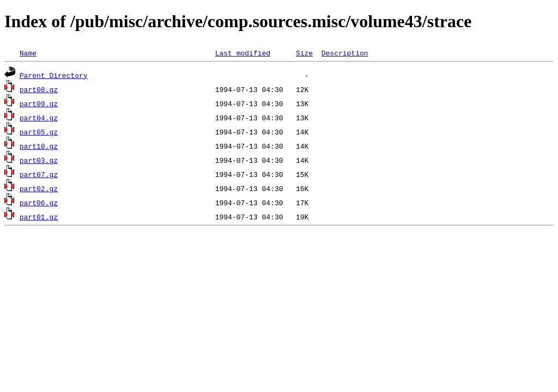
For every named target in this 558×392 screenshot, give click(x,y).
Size (304, 53)
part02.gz (39, 188)
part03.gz (39, 160)
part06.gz (39, 203)
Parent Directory (54, 75)
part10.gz (39, 146)
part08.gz (39, 89)
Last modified (243, 53)
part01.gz (39, 217)
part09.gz (39, 103)
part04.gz (39, 118)
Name (28, 53)
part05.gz (39, 132)
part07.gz (39, 174)
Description (345, 53)
